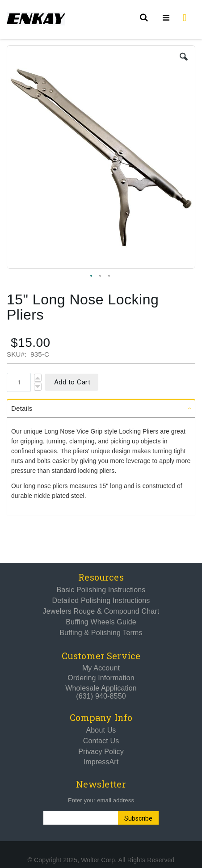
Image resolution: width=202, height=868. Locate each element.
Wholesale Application (101, 688)
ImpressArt (101, 762)
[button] (184, 57)
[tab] (101, 408)
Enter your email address (101, 800)
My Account (101, 668)
